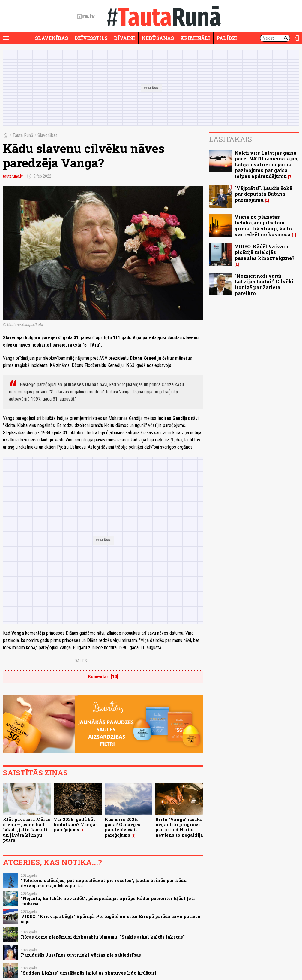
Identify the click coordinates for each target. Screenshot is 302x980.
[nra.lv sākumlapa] (86, 16)
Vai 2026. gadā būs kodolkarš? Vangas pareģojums (76, 825)
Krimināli (195, 38)
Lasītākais (230, 139)
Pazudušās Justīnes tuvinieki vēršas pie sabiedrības (81, 955)
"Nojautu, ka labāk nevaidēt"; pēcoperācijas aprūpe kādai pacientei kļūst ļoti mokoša (108, 901)
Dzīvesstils (91, 38)
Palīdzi (227, 38)
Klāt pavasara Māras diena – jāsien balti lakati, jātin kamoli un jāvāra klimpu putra (27, 830)
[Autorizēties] (296, 38)
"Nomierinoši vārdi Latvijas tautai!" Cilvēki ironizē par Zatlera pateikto (264, 284)
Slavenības (52, 38)
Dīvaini (125, 38)
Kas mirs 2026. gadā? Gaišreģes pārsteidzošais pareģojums (123, 827)
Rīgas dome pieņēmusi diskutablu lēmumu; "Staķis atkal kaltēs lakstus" (103, 937)
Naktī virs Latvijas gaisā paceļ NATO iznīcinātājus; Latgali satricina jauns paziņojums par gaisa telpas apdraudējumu (266, 164)
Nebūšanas (158, 38)
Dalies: (81, 661)
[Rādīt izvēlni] (6, 38)
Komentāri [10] (103, 677)
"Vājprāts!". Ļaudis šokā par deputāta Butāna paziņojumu (263, 194)
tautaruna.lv (13, 176)
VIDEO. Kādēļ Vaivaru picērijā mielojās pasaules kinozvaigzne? (265, 252)
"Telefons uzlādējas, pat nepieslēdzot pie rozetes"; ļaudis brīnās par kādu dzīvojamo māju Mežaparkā (104, 883)
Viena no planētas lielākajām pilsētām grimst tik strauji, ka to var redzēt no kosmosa (263, 226)
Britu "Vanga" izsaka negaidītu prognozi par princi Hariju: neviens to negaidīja (179, 827)
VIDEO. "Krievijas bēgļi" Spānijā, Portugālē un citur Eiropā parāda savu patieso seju (111, 919)
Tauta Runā (23, 135)
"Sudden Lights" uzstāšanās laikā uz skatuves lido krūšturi (89, 973)
